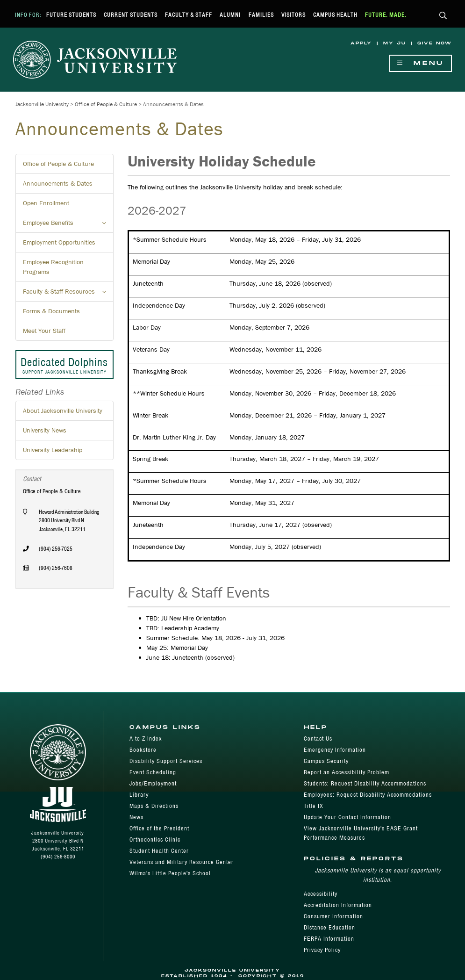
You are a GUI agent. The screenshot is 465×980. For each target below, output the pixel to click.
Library (139, 795)
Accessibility (321, 894)
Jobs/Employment (153, 783)
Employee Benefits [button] (68, 225)
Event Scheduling (153, 772)
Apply (361, 43)
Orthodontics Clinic (155, 839)
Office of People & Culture (106, 104)
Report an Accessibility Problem (347, 772)
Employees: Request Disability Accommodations (368, 795)
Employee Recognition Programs (53, 267)
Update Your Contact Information (347, 817)
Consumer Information (333, 916)
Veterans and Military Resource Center (182, 862)
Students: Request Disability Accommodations (365, 783)
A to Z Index (146, 739)
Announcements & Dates (58, 183)
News (136, 817)
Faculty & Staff (189, 15)
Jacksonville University (42, 104)
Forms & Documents (51, 311)
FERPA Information (329, 939)
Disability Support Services (166, 761)
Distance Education (329, 927)
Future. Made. (386, 15)
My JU (395, 43)
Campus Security (326, 761)
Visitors (293, 15)
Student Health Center (159, 851)
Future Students (71, 15)
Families (261, 15)
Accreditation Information (338, 905)
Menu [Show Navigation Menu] (421, 63)
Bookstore (143, 750)
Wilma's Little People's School (170, 873)
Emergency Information (335, 750)
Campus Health (335, 15)
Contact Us (318, 739)
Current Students (131, 15)
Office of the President (159, 828)
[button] (443, 16)
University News (45, 430)
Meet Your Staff (44, 331)
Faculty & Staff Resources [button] (68, 294)
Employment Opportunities (59, 242)
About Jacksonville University (63, 411)
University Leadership (53, 450)
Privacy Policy (322, 950)
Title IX (314, 806)
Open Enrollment (46, 203)
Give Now (435, 43)
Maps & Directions (154, 806)
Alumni (230, 15)
